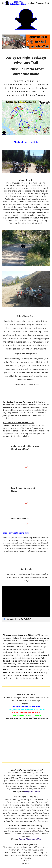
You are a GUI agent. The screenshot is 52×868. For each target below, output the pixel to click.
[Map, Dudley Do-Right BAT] (26, 739)
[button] (3, 3)
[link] (26, 604)
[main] (26, 66)
